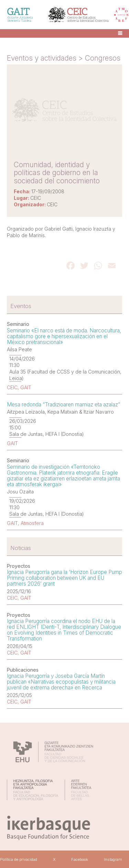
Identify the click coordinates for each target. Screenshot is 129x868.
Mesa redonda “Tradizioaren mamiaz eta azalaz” (63, 405)
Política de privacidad (19, 859)
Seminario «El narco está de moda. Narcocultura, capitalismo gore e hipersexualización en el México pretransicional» (64, 336)
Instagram (113, 859)
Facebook (80, 859)
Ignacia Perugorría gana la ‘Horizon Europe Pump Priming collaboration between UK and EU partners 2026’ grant (64, 578)
